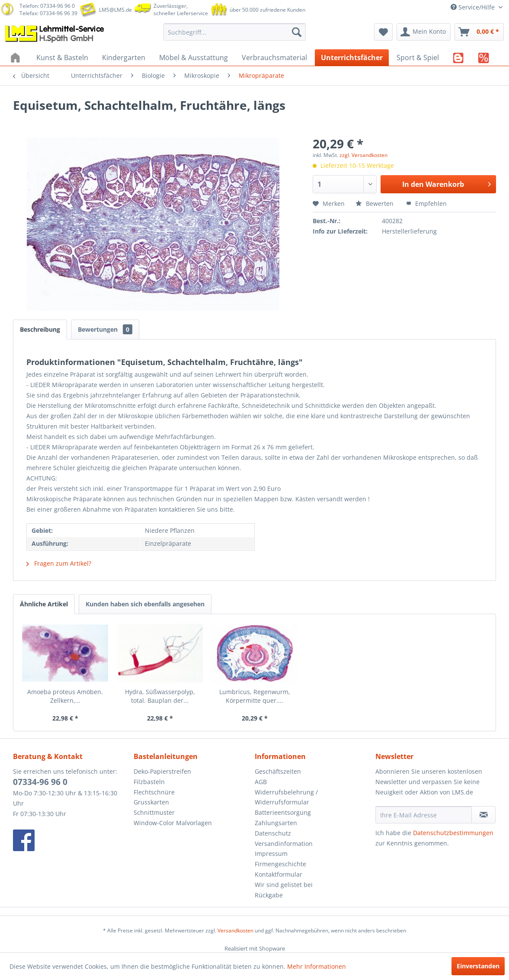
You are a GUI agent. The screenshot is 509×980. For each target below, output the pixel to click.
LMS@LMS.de (115, 10)
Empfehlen (426, 203)
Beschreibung (40, 329)
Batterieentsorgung (283, 812)
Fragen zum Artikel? (59, 563)
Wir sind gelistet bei (284, 885)
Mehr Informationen (317, 966)
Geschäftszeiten (278, 771)
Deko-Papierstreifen (162, 771)
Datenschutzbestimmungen (453, 833)
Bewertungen (105, 329)
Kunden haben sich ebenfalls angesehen (145, 604)
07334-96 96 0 (40, 782)
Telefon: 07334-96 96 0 (47, 6)
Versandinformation (284, 844)
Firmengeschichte (280, 864)
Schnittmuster (154, 812)
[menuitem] (235, 32)
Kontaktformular (279, 874)
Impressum (271, 853)
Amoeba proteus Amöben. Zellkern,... (65, 696)
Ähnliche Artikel (44, 604)
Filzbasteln (149, 782)
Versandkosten (235, 930)
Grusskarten (151, 802)
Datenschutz (273, 833)
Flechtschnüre (154, 792)
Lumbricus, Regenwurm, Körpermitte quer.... (255, 696)
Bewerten (375, 203)
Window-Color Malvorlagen (173, 823)
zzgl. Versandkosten (363, 155)
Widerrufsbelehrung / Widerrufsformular (286, 797)
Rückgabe (269, 895)
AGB (261, 782)
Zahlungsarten (276, 823)
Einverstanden (478, 966)
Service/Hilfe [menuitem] (474, 7)
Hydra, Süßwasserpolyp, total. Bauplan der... (160, 696)
